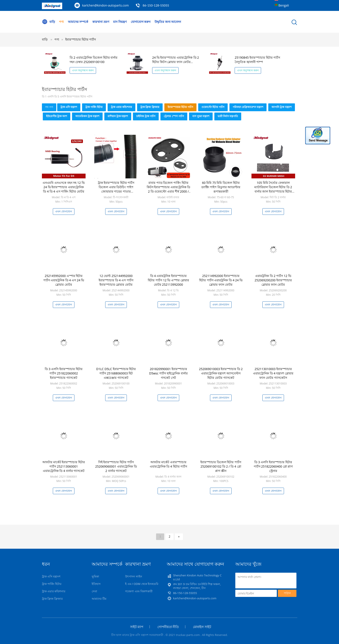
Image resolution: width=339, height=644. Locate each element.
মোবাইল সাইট (202, 627)
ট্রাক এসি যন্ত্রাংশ (69, 107)
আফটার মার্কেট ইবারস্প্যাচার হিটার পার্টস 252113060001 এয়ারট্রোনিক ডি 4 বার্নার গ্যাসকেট (64, 466)
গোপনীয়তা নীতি (168, 627)
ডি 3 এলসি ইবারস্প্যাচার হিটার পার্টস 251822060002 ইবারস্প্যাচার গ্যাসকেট (64, 373)
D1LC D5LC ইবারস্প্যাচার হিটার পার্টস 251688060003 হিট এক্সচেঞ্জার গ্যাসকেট (116, 373)
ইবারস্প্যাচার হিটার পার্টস (81, 39)
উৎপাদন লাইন (133, 576)
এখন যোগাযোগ (64, 211)
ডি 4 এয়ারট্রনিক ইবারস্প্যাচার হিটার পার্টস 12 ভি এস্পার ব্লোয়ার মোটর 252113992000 (168, 280)
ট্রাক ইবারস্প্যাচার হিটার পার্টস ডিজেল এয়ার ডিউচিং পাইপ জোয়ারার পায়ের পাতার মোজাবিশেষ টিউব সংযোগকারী (116, 189)
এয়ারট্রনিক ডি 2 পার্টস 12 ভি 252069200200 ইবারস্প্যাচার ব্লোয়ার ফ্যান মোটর (273, 280)
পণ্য (61, 22)
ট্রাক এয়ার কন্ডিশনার (121, 107)
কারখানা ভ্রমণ (101, 22)
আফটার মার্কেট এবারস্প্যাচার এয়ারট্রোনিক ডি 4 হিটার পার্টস (169, 464)
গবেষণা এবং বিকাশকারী (139, 591)
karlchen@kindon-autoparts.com (105, 5)
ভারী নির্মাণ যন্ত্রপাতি (228, 116)
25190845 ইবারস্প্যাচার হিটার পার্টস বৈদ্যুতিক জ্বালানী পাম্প (257, 60)
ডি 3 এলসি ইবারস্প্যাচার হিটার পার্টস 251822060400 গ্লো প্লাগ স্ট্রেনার (273, 466)
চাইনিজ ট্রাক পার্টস (146, 116)
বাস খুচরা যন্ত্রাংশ (201, 116)
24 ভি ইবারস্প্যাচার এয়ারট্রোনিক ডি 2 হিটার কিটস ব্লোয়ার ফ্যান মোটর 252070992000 (176, 62)
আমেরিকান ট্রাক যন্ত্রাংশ (87, 116)
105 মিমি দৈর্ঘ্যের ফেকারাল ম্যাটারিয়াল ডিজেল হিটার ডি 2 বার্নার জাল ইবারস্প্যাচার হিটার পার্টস (273, 189)
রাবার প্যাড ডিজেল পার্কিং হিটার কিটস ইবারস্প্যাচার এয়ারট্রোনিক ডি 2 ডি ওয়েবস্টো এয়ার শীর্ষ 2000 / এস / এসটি (169, 189)
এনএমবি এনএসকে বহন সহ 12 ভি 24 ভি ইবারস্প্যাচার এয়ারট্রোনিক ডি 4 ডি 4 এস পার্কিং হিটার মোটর (64, 187)
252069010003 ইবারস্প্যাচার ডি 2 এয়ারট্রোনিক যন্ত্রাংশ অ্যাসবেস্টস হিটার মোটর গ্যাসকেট (221, 373)
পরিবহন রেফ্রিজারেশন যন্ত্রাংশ (248, 107)
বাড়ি (48, 22)
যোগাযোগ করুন (141, 22)
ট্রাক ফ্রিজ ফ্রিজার (150, 107)
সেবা (94, 591)
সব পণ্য (49, 107)
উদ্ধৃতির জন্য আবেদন (168, 22)
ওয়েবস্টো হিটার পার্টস (213, 107)
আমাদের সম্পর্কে (78, 22)
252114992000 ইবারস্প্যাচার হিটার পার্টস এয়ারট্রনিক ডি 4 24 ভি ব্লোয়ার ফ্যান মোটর (221, 280)
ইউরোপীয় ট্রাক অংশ (57, 116)
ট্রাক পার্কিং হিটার (94, 107)
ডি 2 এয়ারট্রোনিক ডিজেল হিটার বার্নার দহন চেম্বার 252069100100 (94, 60)
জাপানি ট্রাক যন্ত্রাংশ (281, 107)
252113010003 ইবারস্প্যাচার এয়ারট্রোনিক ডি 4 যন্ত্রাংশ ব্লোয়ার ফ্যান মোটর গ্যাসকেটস (273, 373)
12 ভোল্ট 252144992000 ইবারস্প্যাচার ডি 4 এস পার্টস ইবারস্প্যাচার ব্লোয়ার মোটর (116, 280)
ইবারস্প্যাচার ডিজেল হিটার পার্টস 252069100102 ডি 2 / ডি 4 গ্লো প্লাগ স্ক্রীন (221, 466)
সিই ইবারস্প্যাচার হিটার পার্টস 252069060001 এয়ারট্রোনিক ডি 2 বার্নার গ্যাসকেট (116, 466)
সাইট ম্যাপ (137, 627)
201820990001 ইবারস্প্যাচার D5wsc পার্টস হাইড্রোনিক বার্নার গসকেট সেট (168, 373)
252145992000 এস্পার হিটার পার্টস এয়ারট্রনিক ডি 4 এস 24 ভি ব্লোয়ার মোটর (64, 280)
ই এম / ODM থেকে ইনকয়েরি (142, 584)
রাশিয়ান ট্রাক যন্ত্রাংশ (118, 116)
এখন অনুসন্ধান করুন (83, 70)
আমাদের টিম (99, 599)
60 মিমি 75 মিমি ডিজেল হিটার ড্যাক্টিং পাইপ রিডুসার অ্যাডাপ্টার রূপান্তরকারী (221, 187)
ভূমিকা (95, 576)
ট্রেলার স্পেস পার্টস (174, 116)
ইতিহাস (96, 584)
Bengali (284, 5)
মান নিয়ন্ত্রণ (120, 22)
